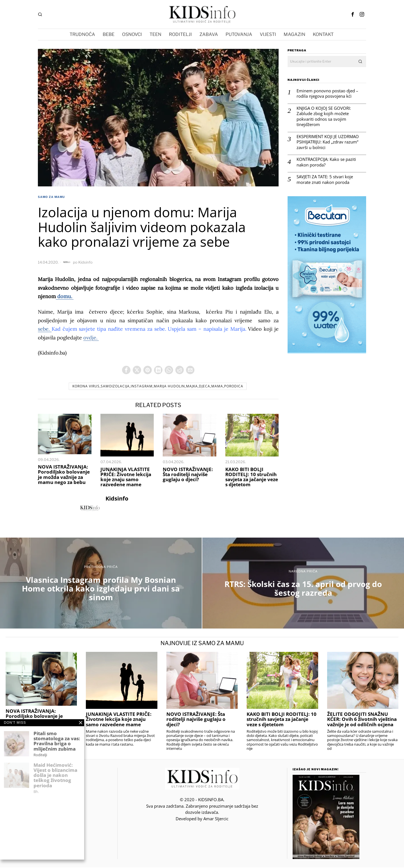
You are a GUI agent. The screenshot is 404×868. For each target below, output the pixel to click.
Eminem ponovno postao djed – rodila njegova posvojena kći (327, 94)
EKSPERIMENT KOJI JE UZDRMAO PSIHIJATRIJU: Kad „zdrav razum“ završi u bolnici (328, 142)
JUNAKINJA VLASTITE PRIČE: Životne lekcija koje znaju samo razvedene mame (126, 478)
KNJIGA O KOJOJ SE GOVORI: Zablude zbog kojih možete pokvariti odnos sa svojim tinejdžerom (324, 117)
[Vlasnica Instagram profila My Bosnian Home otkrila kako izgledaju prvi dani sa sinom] (101, 584)
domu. (65, 296)
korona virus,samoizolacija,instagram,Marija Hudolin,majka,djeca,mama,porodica (158, 387)
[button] (361, 61)
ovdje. (91, 338)
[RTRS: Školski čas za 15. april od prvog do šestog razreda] (303, 584)
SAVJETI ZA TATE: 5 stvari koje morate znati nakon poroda (325, 180)
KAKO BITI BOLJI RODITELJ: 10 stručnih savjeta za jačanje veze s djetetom (252, 478)
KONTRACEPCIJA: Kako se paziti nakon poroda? (326, 162)
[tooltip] (353, 14)
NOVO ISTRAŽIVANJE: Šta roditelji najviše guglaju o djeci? (188, 475)
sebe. (45, 329)
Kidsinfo (85, 262)
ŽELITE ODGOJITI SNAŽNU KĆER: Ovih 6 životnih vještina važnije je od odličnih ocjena (362, 720)
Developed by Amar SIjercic (202, 819)
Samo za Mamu (51, 197)
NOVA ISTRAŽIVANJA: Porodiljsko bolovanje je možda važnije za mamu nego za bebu (64, 475)
